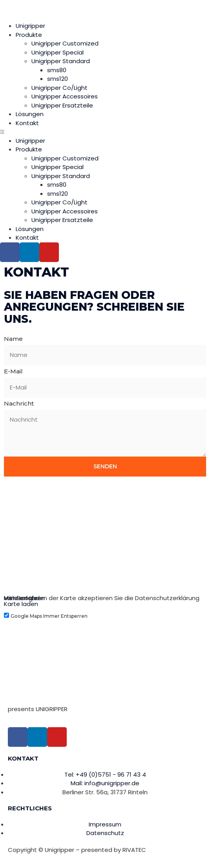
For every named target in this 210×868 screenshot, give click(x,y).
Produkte (29, 35)
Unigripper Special (58, 52)
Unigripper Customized (65, 43)
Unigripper (30, 26)
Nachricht (19, 403)
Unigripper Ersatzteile (62, 105)
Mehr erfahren (24, 598)
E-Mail (13, 371)
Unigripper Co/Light (59, 88)
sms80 (57, 70)
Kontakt (27, 123)
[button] (105, 132)
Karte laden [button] (21, 604)
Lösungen (30, 114)
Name (13, 339)
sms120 (58, 79)
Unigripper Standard (61, 61)
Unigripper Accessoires (65, 96)
